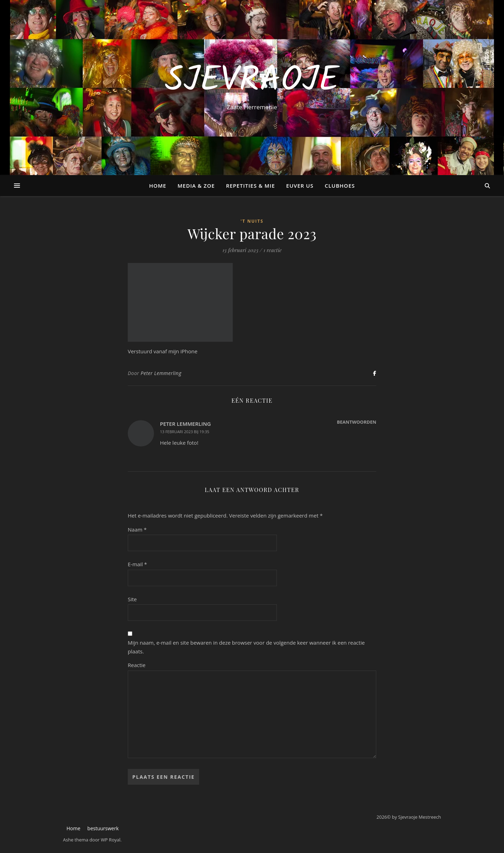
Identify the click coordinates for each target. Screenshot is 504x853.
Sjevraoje (252, 81)
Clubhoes (340, 186)
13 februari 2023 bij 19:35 (185, 432)
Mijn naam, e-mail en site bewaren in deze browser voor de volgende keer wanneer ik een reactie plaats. (246, 647)
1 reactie (273, 250)
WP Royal (111, 840)
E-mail (137, 564)
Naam (137, 529)
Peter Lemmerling (161, 373)
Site (132, 599)
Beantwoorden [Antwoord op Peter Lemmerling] (357, 422)
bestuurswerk (103, 828)
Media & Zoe (196, 186)
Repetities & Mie (251, 186)
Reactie (137, 665)
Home (158, 186)
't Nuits (252, 221)
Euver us (300, 186)
